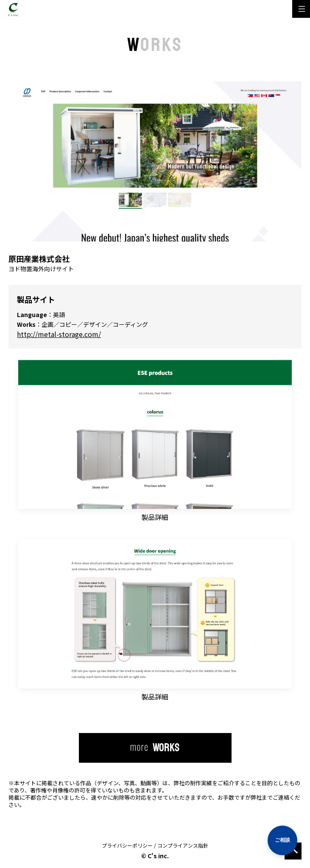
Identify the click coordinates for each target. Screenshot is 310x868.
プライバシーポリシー (127, 845)
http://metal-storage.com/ (59, 334)
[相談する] (282, 840)
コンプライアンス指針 (183, 845)
